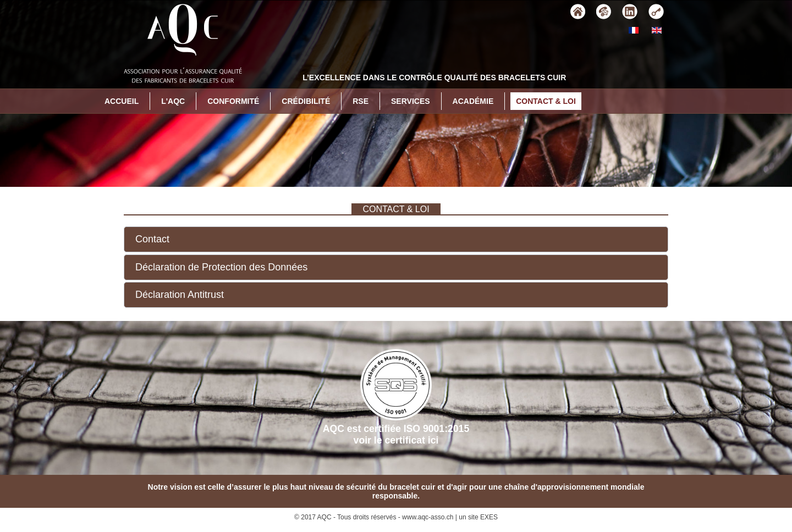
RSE (361, 101)
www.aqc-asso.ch (428, 517)
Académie (473, 101)
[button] (396, 239)
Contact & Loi (546, 101)
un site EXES (478, 517)
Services (411, 101)
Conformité (233, 101)
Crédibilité (306, 101)
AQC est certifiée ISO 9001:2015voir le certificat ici (396, 397)
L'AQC (173, 101)
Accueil (122, 101)
